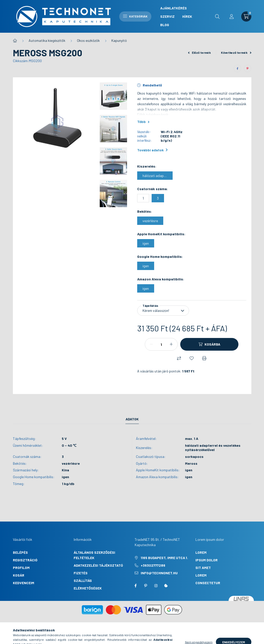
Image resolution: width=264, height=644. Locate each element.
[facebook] (237, 68)
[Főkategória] (15, 41)
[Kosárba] (209, 344)
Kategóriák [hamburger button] (135, 16)
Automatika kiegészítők (47, 40)
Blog (165, 25)
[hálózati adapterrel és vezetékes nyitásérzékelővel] (155, 176)
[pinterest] (248, 68)
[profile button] (232, 16)
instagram (156, 586)
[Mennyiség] (161, 344)
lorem (201, 552)
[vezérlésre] (150, 221)
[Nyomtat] (204, 358)
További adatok (152, 150)
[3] (158, 198)
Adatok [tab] (132, 419)
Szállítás (83, 580)
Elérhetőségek (88, 588)
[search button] (217, 16)
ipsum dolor (207, 560)
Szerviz (167, 16)
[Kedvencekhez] (192, 358)
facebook (136, 586)
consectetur (208, 583)
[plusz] (171, 344)
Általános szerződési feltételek (94, 555)
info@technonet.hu (159, 573)
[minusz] (151, 344)
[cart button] (246, 16)
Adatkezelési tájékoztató (98, 565)
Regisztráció (25, 560)
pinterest (146, 586)
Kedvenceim (24, 583)
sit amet (203, 568)
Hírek (187, 16)
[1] (143, 198)
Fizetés (81, 573)
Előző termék (199, 52)
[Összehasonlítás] (179, 358)
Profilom (21, 568)
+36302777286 (153, 565)
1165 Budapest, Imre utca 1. (164, 558)
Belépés (20, 552)
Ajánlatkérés (174, 8)
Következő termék (236, 52)
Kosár (19, 575)
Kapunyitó (119, 40)
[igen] (146, 243)
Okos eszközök (88, 40)
